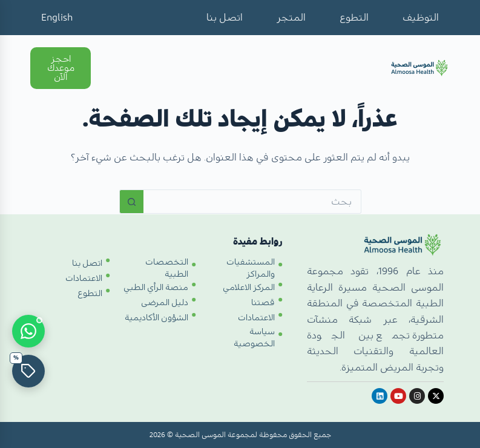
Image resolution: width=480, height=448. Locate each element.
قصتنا (263, 303)
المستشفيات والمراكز (251, 268)
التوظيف (421, 18)
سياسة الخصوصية (254, 338)
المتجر (291, 18)
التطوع (354, 18)
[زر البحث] (131, 202)
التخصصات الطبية (167, 268)
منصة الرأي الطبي (156, 288)
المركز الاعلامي (249, 288)
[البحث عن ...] (252, 202)
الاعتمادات (256, 318)
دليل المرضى (165, 303)
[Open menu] (116, 69)
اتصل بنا (225, 18)
